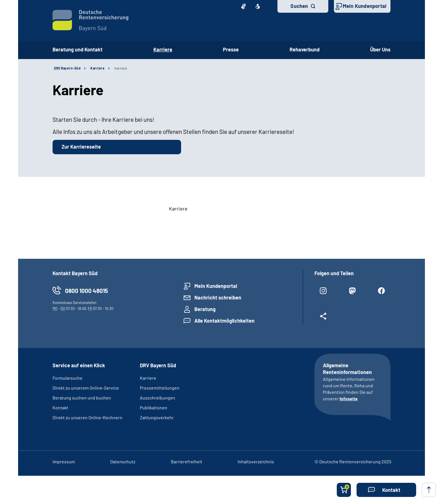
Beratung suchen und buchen (82, 398)
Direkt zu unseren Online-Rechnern (87, 417)
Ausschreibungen (158, 398)
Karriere (97, 68)
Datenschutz (123, 461)
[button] (386, 490)
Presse (231, 49)
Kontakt (60, 408)
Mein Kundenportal (364, 6)
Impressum (64, 461)
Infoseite (349, 398)
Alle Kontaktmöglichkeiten (224, 321)
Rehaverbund (305, 49)
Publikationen (154, 408)
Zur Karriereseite (81, 147)
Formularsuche (68, 378)
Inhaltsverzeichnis (256, 461)
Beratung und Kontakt (78, 49)
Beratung (205, 309)
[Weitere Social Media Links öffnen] (323, 318)
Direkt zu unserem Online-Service (86, 388)
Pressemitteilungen (160, 388)
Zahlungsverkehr (157, 417)
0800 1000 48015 (86, 291)
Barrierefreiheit (187, 461)
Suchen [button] (299, 6)
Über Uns (380, 49)
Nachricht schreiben (218, 297)
